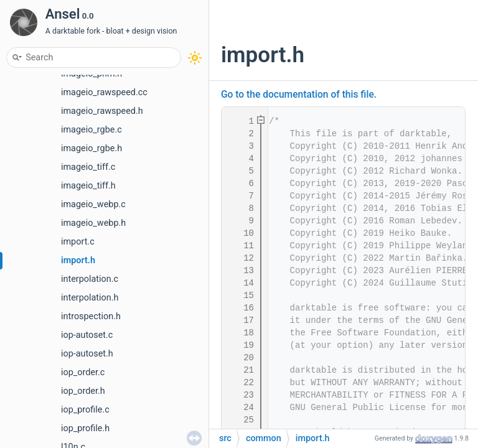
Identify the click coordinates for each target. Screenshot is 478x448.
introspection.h (91, 316)
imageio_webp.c (93, 204)
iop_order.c (83, 372)
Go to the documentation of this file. (299, 95)
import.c (78, 242)
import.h (78, 260)
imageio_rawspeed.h (102, 111)
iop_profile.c (85, 410)
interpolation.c (90, 279)
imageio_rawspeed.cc (104, 92)
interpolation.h (90, 298)
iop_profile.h (85, 428)
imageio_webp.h (93, 223)
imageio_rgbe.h (91, 148)
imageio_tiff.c (88, 167)
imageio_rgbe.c (91, 130)
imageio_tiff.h (88, 186)
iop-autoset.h (87, 354)
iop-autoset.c (87, 335)
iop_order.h (83, 391)
